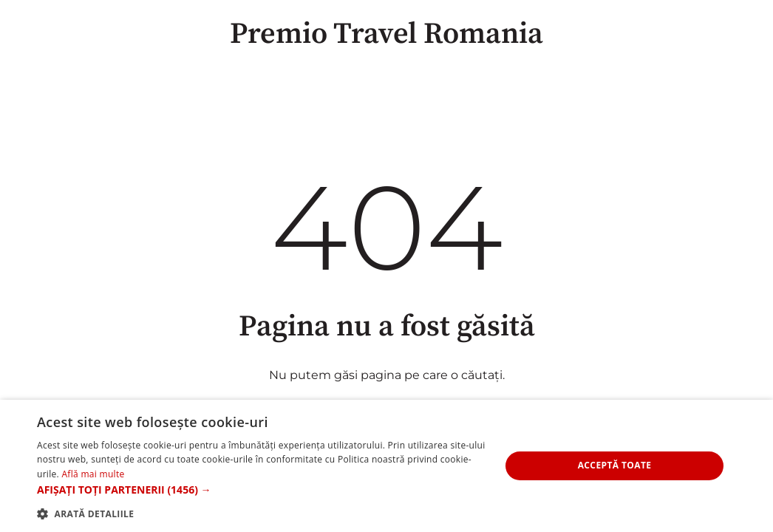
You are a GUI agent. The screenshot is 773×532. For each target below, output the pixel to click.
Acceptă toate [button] (615, 465)
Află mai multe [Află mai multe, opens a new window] (93, 474)
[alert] (386, 466)
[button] (262, 490)
